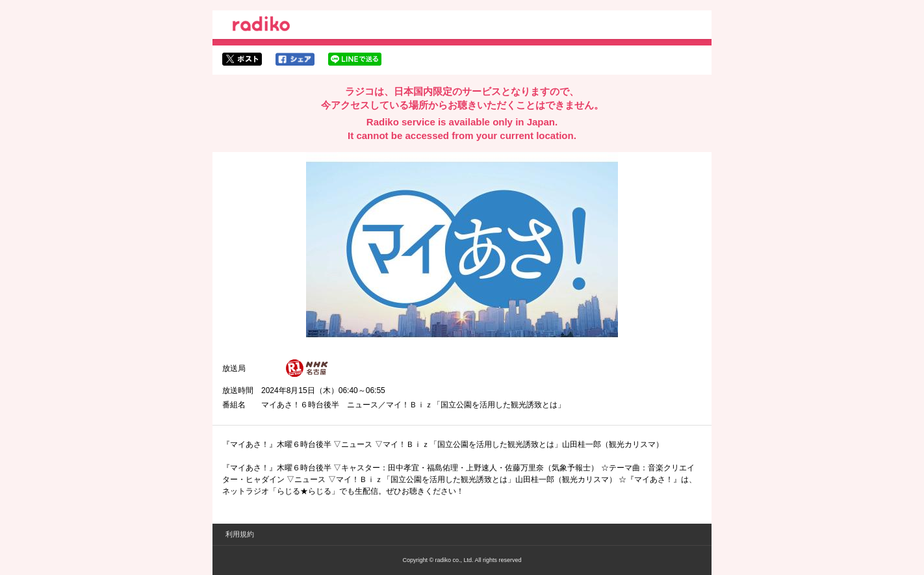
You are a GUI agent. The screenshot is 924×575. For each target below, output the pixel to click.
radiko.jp (261, 26)
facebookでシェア (295, 59)
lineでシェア (355, 59)
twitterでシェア (242, 59)
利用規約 (240, 534)
